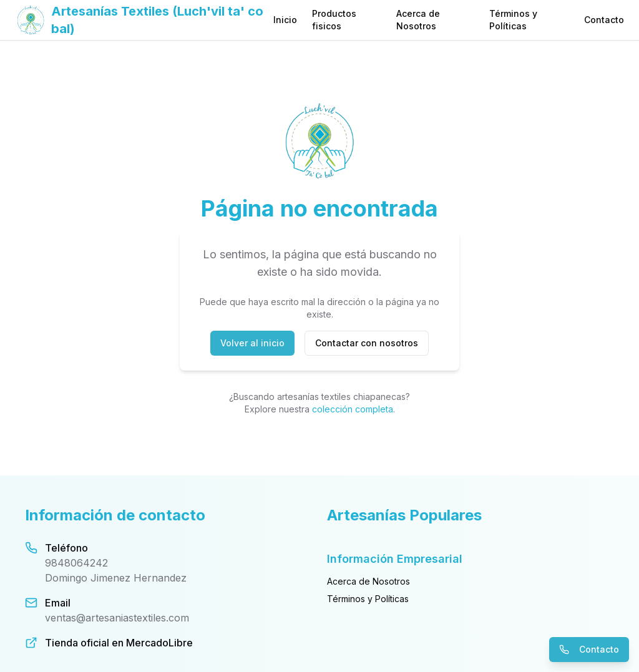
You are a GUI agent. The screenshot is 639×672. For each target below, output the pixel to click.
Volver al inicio (252, 343)
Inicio (285, 20)
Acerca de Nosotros (418, 20)
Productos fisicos (334, 20)
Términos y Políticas (513, 20)
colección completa (353, 409)
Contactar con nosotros (367, 343)
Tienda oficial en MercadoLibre (119, 643)
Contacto (604, 20)
